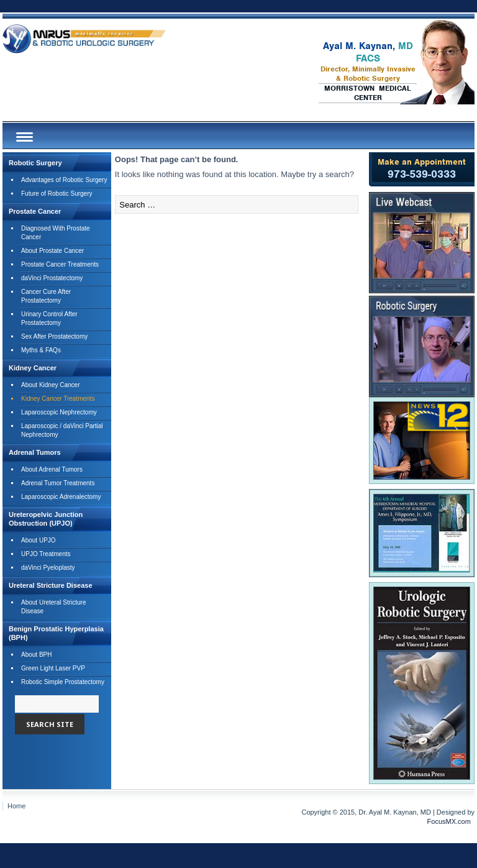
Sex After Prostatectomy (54, 336)
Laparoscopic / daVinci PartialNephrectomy (62, 430)
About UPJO (39, 540)
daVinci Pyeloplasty (48, 568)
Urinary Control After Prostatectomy (49, 318)
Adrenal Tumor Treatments (58, 483)
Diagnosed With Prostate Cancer (56, 233)
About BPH (36, 655)
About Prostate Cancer (52, 251)
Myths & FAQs (41, 350)
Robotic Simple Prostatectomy (63, 682)
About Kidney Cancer (51, 385)
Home (16, 806)
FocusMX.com (449, 821)
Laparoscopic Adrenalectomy (61, 497)
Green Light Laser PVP (53, 668)
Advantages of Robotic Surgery (64, 180)
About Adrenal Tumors (52, 469)
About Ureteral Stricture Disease (54, 607)
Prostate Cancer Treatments (60, 264)
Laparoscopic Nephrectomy (59, 412)
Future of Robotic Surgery (57, 194)
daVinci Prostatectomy (52, 278)
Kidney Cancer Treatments (58, 399)
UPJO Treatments (46, 554)
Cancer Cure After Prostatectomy (46, 296)
